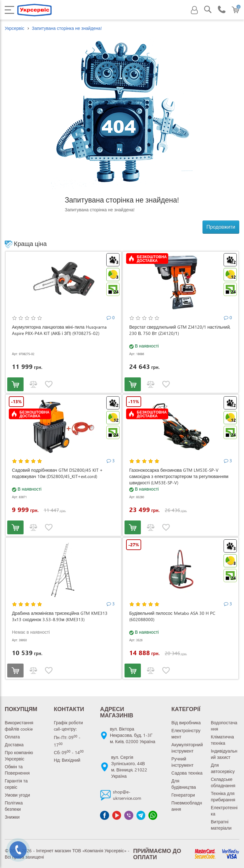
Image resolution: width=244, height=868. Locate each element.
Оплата (12, 737)
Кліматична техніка (223, 740)
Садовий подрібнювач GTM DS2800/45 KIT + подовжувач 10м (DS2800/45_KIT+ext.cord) (57, 473)
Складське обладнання (223, 782)
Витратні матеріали (221, 825)
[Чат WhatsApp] (153, 815)
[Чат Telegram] (141, 815)
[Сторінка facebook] (104, 815)
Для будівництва (184, 784)
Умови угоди (17, 795)
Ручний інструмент (182, 762)
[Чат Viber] (129, 815)
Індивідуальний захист (224, 754)
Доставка (14, 745)
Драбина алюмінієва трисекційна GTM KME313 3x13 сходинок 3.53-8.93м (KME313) (60, 616)
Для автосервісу (223, 768)
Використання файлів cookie (19, 726)
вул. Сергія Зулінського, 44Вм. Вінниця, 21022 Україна (129, 767)
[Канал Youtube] (117, 815)
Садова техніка (187, 773)
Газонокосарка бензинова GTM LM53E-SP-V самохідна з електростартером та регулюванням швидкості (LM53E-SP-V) (179, 476)
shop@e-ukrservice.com (127, 795)
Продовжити (221, 227)
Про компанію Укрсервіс (19, 756)
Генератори (183, 795)
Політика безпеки (14, 806)
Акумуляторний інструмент (187, 748)
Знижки (12, 817)
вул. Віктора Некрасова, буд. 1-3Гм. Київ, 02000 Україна (132, 735)
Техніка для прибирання (223, 796)
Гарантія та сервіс (16, 784)
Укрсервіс (14, 28)
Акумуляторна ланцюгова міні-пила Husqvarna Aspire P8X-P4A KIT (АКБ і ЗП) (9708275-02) (59, 330)
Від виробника (186, 723)
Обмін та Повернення (17, 770)
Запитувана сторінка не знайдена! (67, 28)
